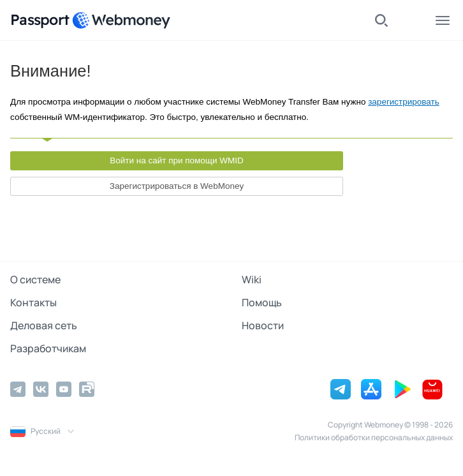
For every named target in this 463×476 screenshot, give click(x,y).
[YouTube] (64, 389)
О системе (35, 279)
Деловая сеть (44, 325)
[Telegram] (18, 389)
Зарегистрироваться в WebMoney (177, 186)
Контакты (33, 302)
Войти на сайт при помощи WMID (177, 160)
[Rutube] (87, 389)
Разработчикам (48, 348)
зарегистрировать (404, 102)
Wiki (252, 279)
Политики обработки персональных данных (374, 437)
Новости (263, 325)
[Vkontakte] (41, 389)
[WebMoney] (121, 20)
